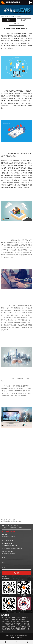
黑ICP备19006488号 (17, 638)
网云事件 (19, 16)
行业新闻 (24, 20)
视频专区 (16, 24)
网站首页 (12, 16)
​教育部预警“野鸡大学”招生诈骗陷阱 (11, 522)
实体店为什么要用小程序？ (9, 520)
